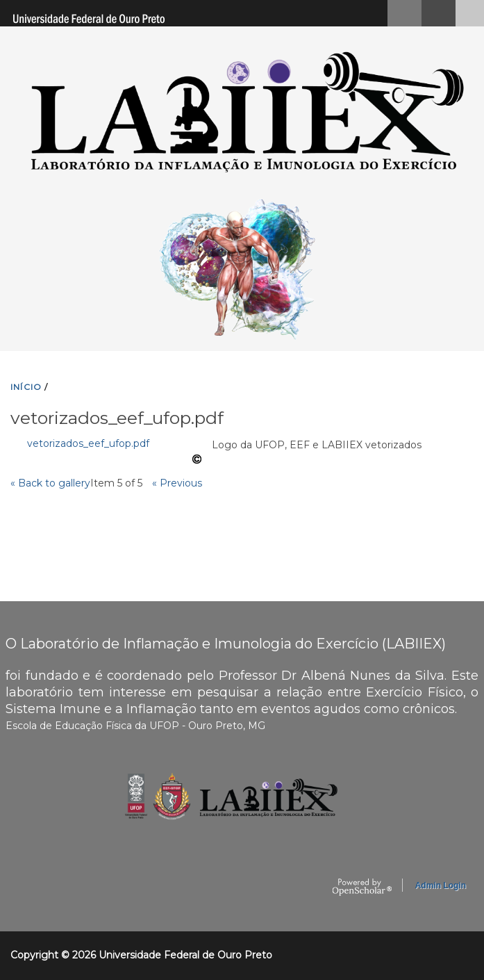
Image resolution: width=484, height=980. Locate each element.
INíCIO (26, 387)
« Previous (177, 483)
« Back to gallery (50, 483)
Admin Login (441, 885)
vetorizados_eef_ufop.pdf (88, 443)
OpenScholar (362, 888)
